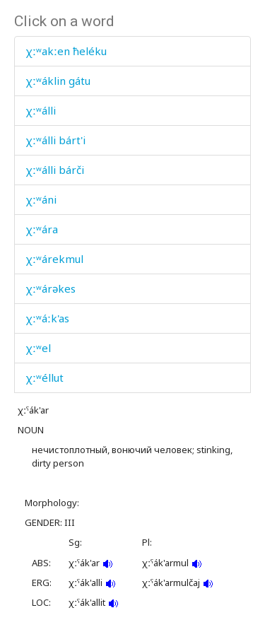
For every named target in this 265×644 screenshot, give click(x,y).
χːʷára (42, 229)
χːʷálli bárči (55, 170)
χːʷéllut (45, 377)
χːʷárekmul (54, 259)
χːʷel (38, 348)
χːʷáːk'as (47, 318)
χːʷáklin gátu (58, 81)
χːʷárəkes (51, 288)
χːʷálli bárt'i (55, 140)
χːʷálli (41, 110)
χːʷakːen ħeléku (66, 51)
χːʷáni (41, 199)
